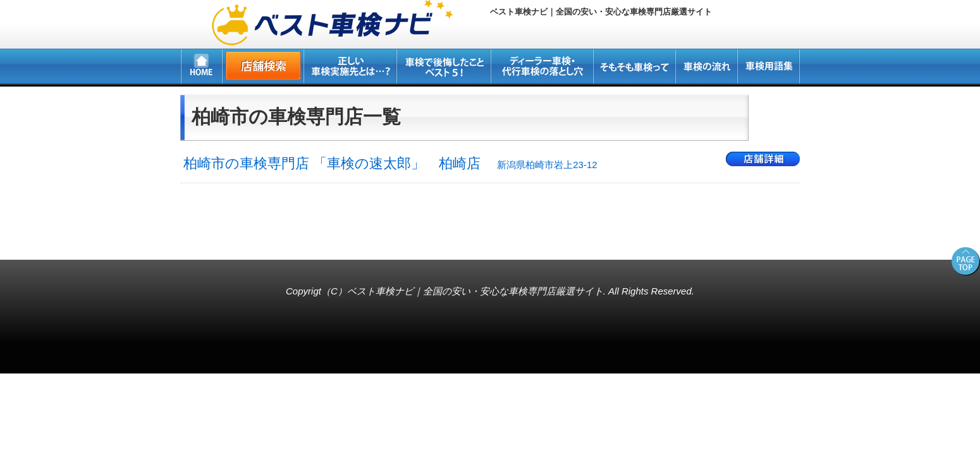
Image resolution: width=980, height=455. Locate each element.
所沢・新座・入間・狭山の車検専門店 (86, 240)
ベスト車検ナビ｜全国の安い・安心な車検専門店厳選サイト (475, 291)
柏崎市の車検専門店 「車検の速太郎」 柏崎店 (390, 163)
